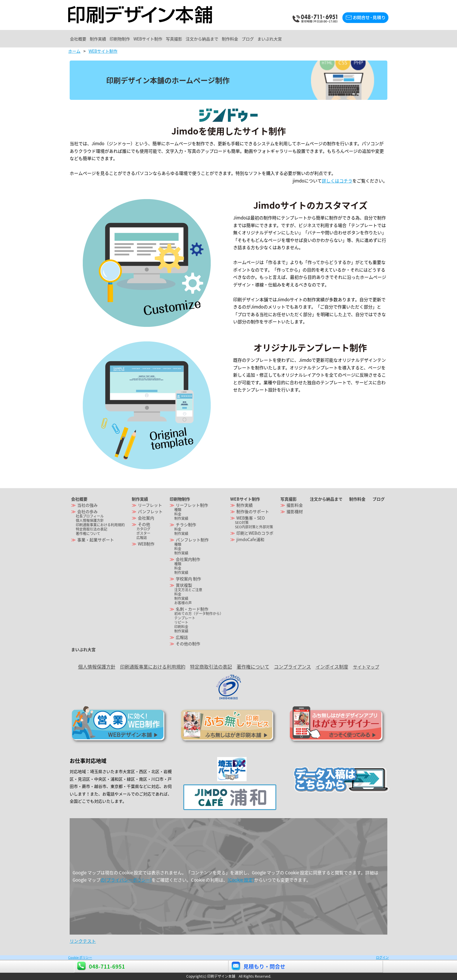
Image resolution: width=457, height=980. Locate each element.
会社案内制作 (188, 559)
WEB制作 (146, 544)
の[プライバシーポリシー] (126, 880)
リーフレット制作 (192, 505)
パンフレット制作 (192, 540)
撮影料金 (295, 505)
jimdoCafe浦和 (250, 539)
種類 (178, 510)
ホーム (74, 51)
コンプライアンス (292, 667)
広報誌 (142, 538)
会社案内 (146, 518)
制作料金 (306, 39)
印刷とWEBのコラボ (255, 533)
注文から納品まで (266, 39)
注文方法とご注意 (188, 590)
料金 (178, 514)
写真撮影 (226, 39)
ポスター (143, 533)
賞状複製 (184, 585)
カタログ (143, 529)
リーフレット (150, 505)
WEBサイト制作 (189, 39)
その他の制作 (188, 644)
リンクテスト (83, 941)
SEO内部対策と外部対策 (254, 527)
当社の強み (87, 505)
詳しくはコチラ (337, 181)
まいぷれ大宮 (369, 39)
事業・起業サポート (96, 540)
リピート (181, 622)
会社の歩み (87, 511)
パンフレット (150, 511)
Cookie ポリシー (80, 957)
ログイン (382, 957)
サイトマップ (366, 667)
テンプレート (185, 618)
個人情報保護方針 (90, 520)
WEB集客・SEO (251, 518)
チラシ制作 (186, 524)
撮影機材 (295, 511)
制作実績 (115, 39)
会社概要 (84, 39)
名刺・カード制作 (192, 609)
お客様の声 (183, 603)
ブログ (335, 39)
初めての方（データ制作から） (199, 614)
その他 (144, 524)
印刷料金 (181, 627)
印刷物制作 (149, 39)
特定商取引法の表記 (92, 529)
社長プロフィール (90, 516)
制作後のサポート (253, 511)
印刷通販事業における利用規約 (100, 525)
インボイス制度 (332, 667)
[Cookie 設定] (241, 880)
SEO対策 (242, 522)
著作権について (88, 534)
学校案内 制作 (188, 579)
